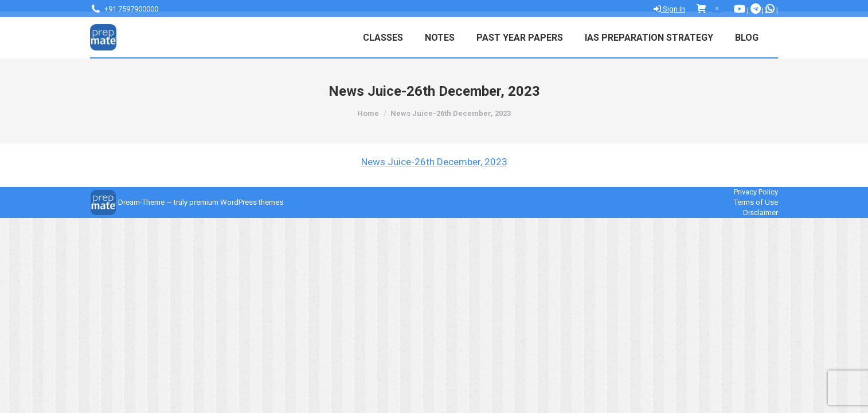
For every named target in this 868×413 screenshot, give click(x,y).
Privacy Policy (756, 192)
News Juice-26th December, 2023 (434, 162)
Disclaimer (761, 213)
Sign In (669, 9)
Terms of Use (756, 202)
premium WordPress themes (236, 202)
